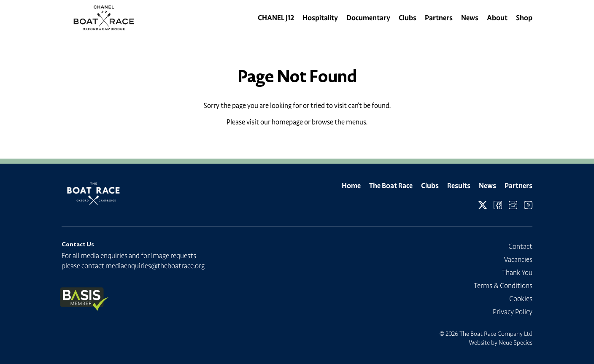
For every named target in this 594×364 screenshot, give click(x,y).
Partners (439, 18)
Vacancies (518, 259)
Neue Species (516, 342)
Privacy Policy (513, 312)
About (497, 18)
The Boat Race (391, 186)
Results (459, 186)
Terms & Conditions (503, 286)
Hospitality (320, 18)
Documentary (368, 18)
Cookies (521, 299)
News (470, 18)
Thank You (517, 272)
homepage (287, 122)
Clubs (408, 18)
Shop (524, 18)
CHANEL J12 (276, 18)
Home (351, 186)
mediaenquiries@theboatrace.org (155, 266)
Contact (520, 246)
